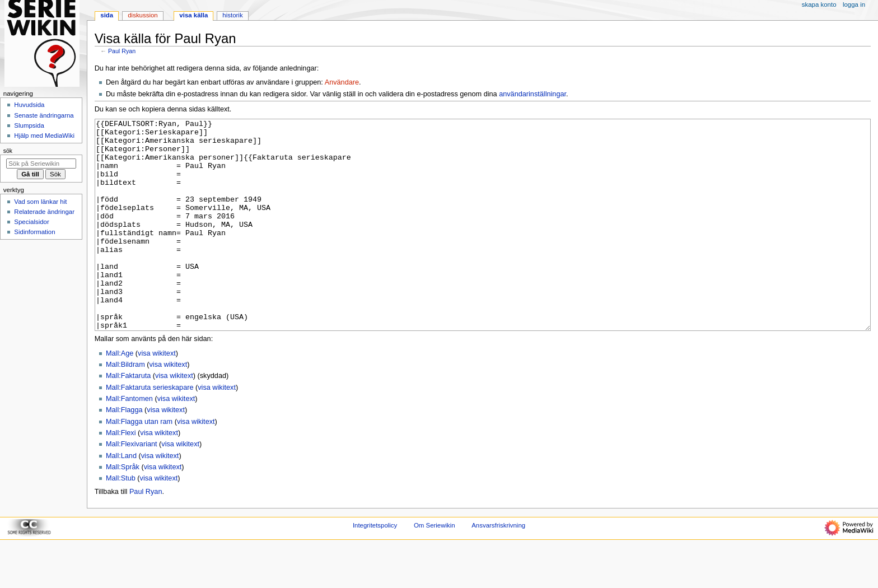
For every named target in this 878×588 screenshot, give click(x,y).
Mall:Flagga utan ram (139, 464)
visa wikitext (157, 395)
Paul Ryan (122, 51)
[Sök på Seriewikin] (41, 164)
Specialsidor (31, 222)
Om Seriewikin (435, 567)
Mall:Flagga (124, 452)
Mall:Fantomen (129, 441)
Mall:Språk (123, 509)
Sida (107, 15)
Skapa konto (819, 4)
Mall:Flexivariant (132, 486)
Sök (8, 151)
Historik (232, 15)
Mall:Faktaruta (128, 418)
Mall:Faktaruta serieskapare (150, 430)
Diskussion (143, 15)
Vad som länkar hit (40, 202)
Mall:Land (121, 498)
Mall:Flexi (121, 475)
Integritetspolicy (375, 567)
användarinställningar (533, 94)
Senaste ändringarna (44, 115)
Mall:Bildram (125, 407)
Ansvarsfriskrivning (498, 567)
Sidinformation (34, 232)
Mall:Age (120, 395)
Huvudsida (29, 105)
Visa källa (193, 15)
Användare (342, 82)
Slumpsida (29, 125)
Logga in (854, 4)
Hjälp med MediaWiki (44, 136)
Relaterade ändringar (44, 212)
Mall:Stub (121, 520)
